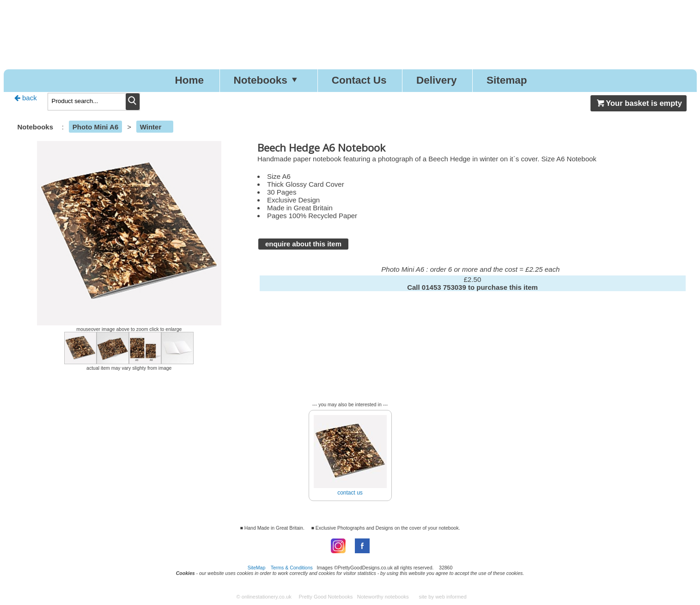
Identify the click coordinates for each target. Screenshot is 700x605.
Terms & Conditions (292, 568)
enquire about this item (303, 244)
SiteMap (257, 568)
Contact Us (359, 80)
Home (189, 80)
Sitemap (507, 80)
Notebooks (268, 80)
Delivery (437, 80)
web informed (451, 597)
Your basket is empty (639, 103)
